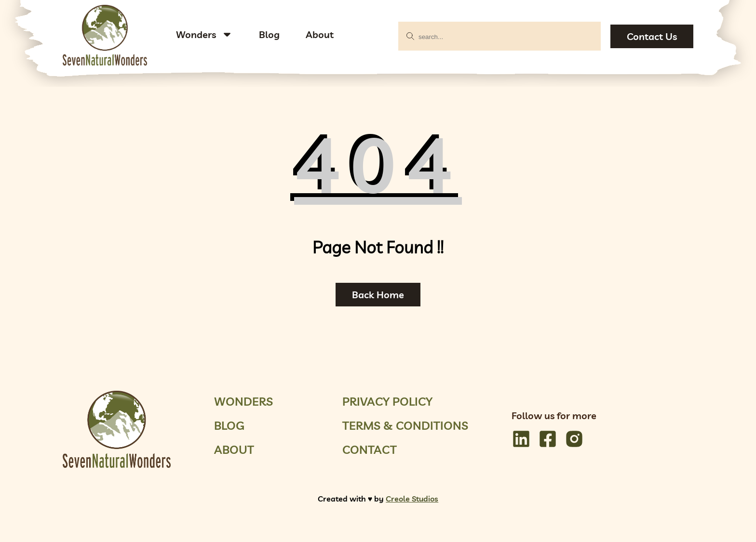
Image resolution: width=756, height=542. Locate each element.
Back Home (378, 295)
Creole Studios (412, 499)
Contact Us (652, 36)
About (320, 34)
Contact (370, 449)
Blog (269, 34)
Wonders (196, 34)
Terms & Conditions (405, 425)
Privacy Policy (387, 401)
